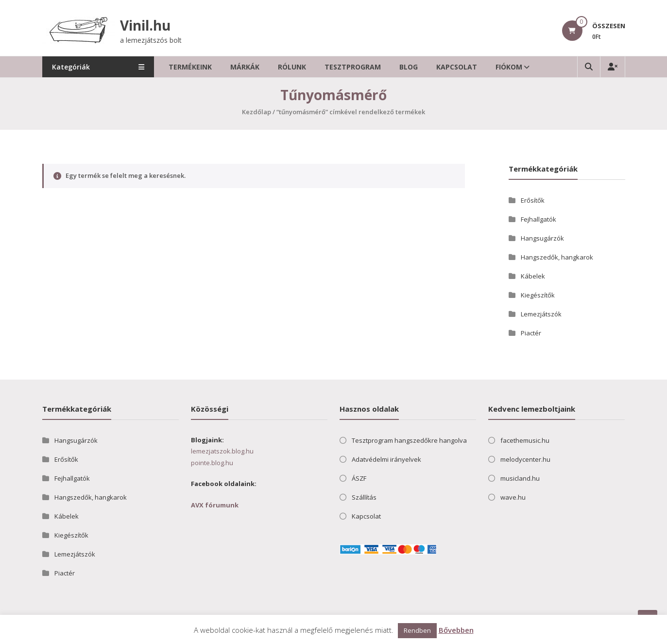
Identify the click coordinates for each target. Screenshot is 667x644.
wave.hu (513, 497)
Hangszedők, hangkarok (557, 257)
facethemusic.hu (525, 440)
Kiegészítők (538, 295)
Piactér (531, 333)
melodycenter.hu (525, 459)
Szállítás (364, 497)
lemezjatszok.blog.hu (222, 451)
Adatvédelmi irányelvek (386, 459)
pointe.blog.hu (212, 463)
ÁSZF (359, 478)
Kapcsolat (457, 67)
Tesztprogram (353, 67)
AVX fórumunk (215, 505)
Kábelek (533, 276)
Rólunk (292, 67)
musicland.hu (520, 478)
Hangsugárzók (542, 238)
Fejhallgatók (539, 219)
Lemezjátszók (541, 314)
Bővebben (456, 630)
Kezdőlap (257, 112)
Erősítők (533, 200)
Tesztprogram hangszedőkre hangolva (409, 440)
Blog (409, 67)
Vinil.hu (145, 25)
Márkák (245, 67)
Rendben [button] (417, 630)
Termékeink (190, 67)
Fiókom (509, 67)
